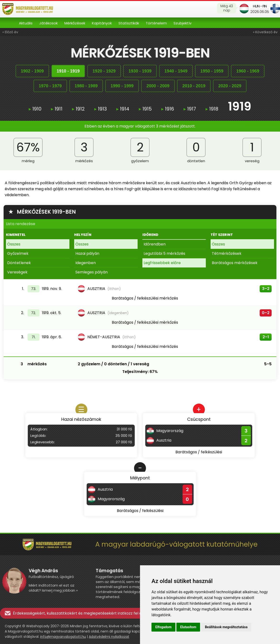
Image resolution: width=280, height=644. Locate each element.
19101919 (68, 71)
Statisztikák (129, 23)
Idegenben (86, 263)
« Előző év (10, 32)
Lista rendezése (21, 224)
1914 (123, 109)
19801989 (86, 86)
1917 (190, 109)
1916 (168, 109)
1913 (101, 109)
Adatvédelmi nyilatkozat (109, 637)
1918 (212, 109)
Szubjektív (182, 23)
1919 (240, 107)
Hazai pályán (87, 253)
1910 (35, 109)
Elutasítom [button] (188, 627)
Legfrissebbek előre (162, 263)
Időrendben (155, 244)
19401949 (176, 71)
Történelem (156, 23)
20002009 (158, 86)
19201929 (104, 71)
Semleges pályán (92, 272)
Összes (14, 244)
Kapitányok (102, 23)
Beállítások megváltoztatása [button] (226, 627)
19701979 (50, 86)
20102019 (194, 86)
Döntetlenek (19, 263)
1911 (57, 109)
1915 (145, 109)
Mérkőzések (75, 23)
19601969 (248, 71)
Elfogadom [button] (163, 627)
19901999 (122, 86)
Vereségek (17, 272)
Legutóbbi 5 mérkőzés (164, 253)
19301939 (140, 71)
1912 (78, 109)
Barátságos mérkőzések (235, 263)
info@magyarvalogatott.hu (63, 637)
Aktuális (26, 23)
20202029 (230, 86)
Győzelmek (18, 253)
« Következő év (265, 32)
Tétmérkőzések (227, 253)
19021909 (32, 71)
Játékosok (48, 23)
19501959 (212, 71)
